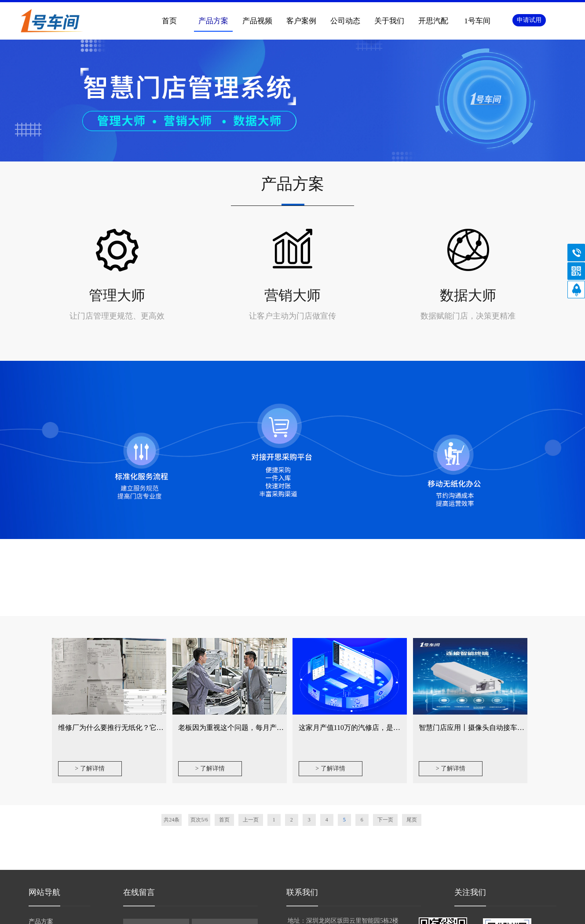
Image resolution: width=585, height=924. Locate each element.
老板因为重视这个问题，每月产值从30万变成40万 (256, 606)
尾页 (412, 698)
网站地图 (346, 913)
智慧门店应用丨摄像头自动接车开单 (475, 606)
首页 (224, 698)
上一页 (251, 698)
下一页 (385, 698)
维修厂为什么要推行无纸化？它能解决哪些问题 (132, 606)
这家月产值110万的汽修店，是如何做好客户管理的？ (381, 606)
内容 (190, 836)
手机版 (316, 913)
